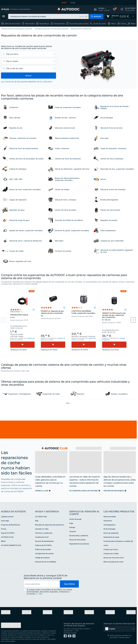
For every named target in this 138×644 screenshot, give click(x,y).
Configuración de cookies (44, 553)
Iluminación (108, 520)
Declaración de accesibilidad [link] (46, 561)
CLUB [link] (73, 3)
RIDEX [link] (3, 541)
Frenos (123, 24)
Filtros (113, 24)
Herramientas (59, 24)
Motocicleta (30, 24)
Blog (37, 520)
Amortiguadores (109, 525)
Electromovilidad (110, 516)
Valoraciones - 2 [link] (16, 312)
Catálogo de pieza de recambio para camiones (51, 29)
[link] (16, 9)
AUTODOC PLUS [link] (7, 537)
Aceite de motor (100, 24)
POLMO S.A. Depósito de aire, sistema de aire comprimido (53, 313)
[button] (102, 9)
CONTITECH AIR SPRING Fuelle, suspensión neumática (83, 312)
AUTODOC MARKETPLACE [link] (11, 545)
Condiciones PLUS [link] (42, 537)
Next (133, 320)
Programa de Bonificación (11, 525)
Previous (4, 320)
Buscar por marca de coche (114, 557)
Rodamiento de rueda (111, 537)
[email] (41, 584)
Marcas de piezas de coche (113, 561)
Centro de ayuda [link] (75, 519)
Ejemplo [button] (82, 16)
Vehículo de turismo (13, 24)
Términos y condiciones (44, 533)
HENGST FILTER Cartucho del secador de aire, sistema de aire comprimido (114, 316)
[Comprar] (22, 345)
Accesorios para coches (79, 24)
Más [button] (41, 593)
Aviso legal (5, 520)
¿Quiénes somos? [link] (7, 516)
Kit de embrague (109, 529)
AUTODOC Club (41, 516)
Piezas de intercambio (77, 539)
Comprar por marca (111, 549)
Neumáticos (44, 24)
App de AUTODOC (8, 533)
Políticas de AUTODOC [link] (43, 545)
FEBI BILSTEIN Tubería (22, 316)
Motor (133, 24)
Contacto (73, 531)
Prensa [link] (4, 529)
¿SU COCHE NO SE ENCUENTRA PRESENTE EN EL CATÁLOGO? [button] (27, 82)
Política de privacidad (43, 549)
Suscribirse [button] (69, 584)
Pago (71, 523)
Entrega (72, 527)
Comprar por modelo (111, 553)
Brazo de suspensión (111, 533)
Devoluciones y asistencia (79, 535)
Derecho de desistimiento (44, 541)
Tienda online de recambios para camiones (17, 29)
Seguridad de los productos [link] (79, 544)
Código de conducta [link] (42, 557)
